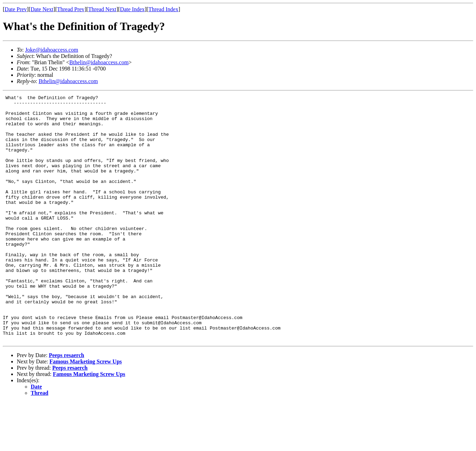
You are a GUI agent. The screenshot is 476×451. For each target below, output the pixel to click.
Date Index (132, 9)
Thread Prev (71, 9)
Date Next (42, 9)
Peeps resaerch (66, 404)
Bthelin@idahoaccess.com (99, 62)
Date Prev (16, 9)
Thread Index (163, 9)
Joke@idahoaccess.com (52, 50)
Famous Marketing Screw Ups (86, 411)
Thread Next (102, 9)
